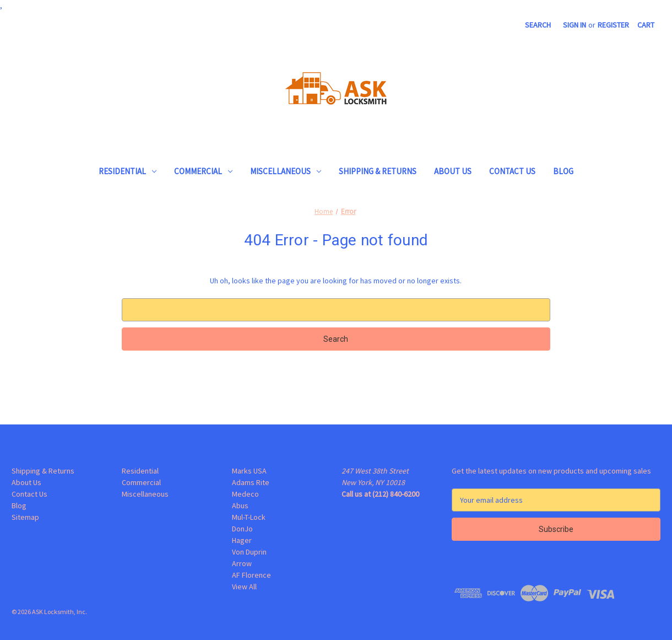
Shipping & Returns (378, 171)
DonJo (242, 529)
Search (538, 25)
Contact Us (512, 171)
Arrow (242, 563)
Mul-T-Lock (249, 517)
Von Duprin (249, 552)
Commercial (203, 171)
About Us (453, 171)
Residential (128, 171)
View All (244, 587)
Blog (563, 171)
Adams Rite (251, 482)
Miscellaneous (286, 171)
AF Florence (251, 575)
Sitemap (25, 517)
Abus (240, 505)
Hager (242, 540)
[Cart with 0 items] (646, 25)
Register (613, 25)
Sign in (575, 25)
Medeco (245, 494)
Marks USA (249, 471)
